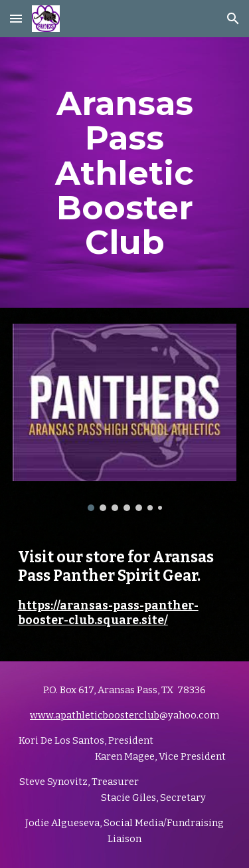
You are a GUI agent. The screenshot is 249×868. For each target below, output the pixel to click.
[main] (125, 172)
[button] (16, 18)
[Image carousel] (125, 417)
